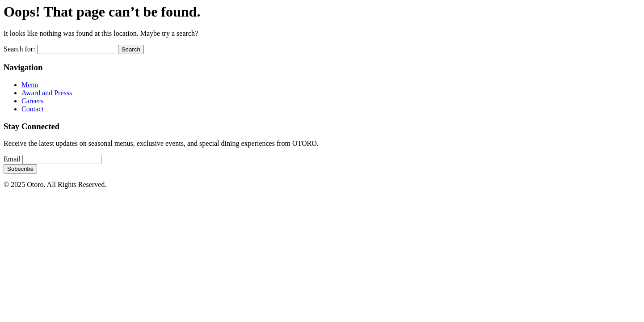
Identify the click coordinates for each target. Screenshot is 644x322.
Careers (32, 101)
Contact (33, 109)
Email (12, 159)
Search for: (19, 49)
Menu (30, 85)
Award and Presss (47, 93)
